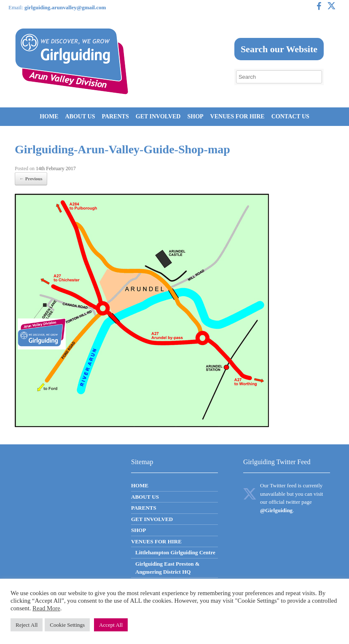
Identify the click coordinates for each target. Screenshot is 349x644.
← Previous (31, 179)
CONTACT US (290, 116)
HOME (49, 116)
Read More (46, 608)
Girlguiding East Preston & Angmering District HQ (168, 568)
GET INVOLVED (158, 116)
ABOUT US (80, 116)
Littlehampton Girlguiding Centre (175, 552)
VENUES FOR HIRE (238, 116)
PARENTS (115, 116)
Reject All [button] (27, 625)
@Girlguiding (276, 510)
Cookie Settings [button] (67, 625)
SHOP (195, 116)
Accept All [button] (111, 625)
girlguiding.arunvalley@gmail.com (65, 7)
